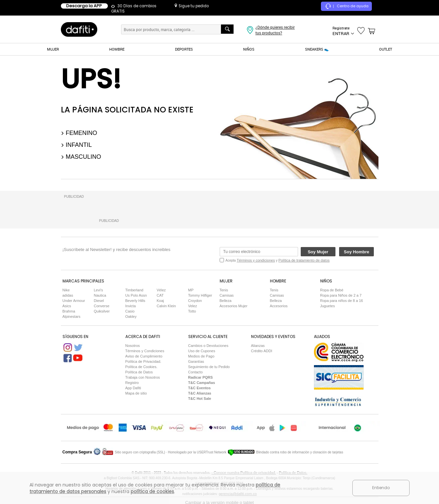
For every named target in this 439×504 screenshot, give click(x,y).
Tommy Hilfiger (200, 295)
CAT (160, 295)
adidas (68, 295)
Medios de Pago (201, 356)
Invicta (131, 306)
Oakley (131, 316)
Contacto (196, 372)
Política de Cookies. (141, 367)
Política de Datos (139, 372)
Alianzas (258, 346)
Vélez (161, 290)
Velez (193, 306)
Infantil (76, 145)
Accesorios (279, 306)
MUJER (53, 49)
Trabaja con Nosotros (143, 377)
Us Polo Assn (136, 295)
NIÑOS (249, 49)
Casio (130, 311)
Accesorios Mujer (234, 306)
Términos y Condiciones (145, 351)
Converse (102, 306)
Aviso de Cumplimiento (144, 356)
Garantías (196, 361)
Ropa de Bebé (332, 290)
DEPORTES (184, 49)
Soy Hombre (356, 252)
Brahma (69, 311)
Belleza (226, 301)
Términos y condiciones (256, 260)
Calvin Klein (166, 306)
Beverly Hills (135, 301)
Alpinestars (71, 316)
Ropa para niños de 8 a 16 (342, 301)
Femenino (79, 133)
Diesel (99, 301)
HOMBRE (117, 49)
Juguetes (328, 306)
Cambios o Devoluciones (208, 346)
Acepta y (278, 260)
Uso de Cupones (202, 351)
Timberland (134, 290)
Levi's (99, 290)
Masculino (81, 157)
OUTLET (386, 49)
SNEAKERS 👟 (317, 49)
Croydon (195, 301)
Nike (66, 290)
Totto (192, 311)
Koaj (160, 301)
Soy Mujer (318, 252)
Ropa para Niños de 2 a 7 (341, 295)
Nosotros (133, 346)
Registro (132, 383)
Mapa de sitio (136, 393)
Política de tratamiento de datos (304, 260)
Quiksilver (102, 311)
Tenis (224, 290)
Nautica (100, 295)
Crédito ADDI (262, 351)
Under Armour (74, 301)
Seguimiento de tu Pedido (209, 367)
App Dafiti (133, 388)
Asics (67, 306)
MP (191, 290)
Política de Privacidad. (143, 361)
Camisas (227, 295)
